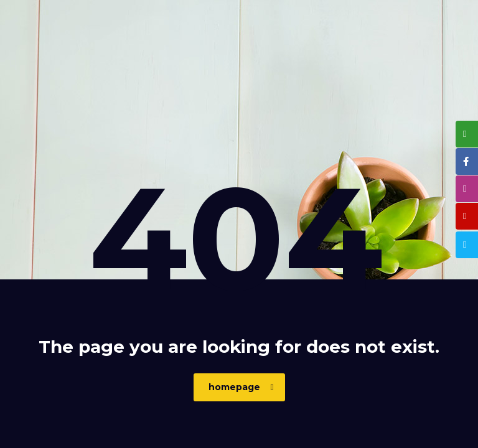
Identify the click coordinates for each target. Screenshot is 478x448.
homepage (241, 387)
